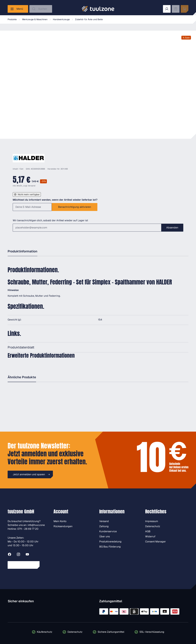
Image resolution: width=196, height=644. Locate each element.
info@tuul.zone (36, 525)
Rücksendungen (63, 526)
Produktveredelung (110, 542)
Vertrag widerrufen (24, 565)
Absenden (172, 228)
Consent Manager (155, 542)
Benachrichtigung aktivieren (75, 207)
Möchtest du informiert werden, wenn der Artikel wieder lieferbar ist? (55, 200)
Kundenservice (108, 531)
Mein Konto (60, 521)
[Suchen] (41, 9)
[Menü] (18, 9)
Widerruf (150, 536)
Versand (32, 186)
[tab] (22, 252)
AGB (148, 531)
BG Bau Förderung (110, 547)
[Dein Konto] (167, 9)
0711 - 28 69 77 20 (28, 529)
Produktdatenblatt (21, 347)
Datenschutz (153, 526)
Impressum (152, 521)
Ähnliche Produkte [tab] (22, 377)
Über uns (105, 536)
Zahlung (104, 526)
